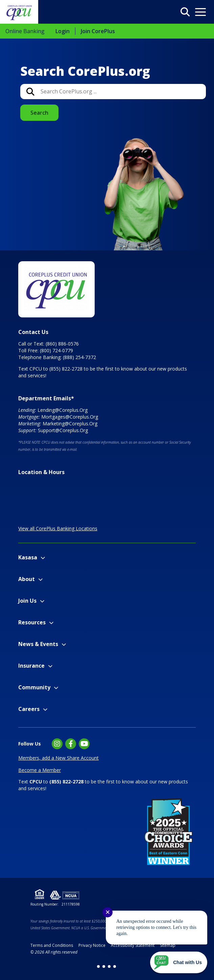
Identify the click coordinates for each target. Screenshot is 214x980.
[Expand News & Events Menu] (64, 644)
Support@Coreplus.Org (63, 430)
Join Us (27, 601)
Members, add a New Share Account (58, 758)
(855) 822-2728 (66, 369)
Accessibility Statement (133, 945)
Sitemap (168, 945)
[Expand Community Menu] (56, 688)
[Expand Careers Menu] (45, 709)
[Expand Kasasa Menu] (43, 558)
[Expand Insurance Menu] (50, 666)
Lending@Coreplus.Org (63, 410)
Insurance (31, 666)
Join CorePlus (98, 31)
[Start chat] (179, 962)
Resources (32, 622)
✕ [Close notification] (108, 912)
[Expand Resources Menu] (51, 623)
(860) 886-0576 (62, 344)
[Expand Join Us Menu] (42, 601)
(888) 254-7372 (79, 357)
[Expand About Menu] (40, 580)
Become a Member (40, 770)
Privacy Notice (92, 945)
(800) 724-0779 (56, 350)
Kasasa (28, 557)
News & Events (38, 644)
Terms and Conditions (52, 945)
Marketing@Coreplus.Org (70, 424)
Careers (29, 709)
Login (63, 31)
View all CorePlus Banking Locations (58, 528)
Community (34, 687)
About (27, 579)
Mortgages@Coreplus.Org (70, 417)
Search (39, 113)
